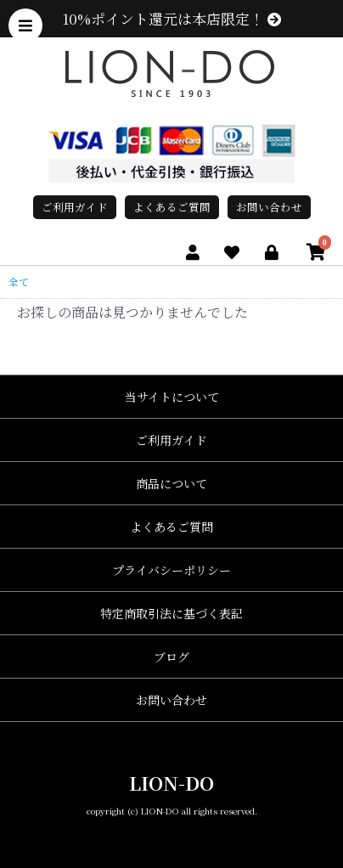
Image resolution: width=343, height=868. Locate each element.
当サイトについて (172, 397)
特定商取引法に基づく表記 (171, 613)
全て (19, 282)
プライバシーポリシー (171, 570)
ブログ (171, 657)
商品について (171, 483)
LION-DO (171, 783)
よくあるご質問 (172, 207)
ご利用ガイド (75, 207)
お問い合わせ (269, 207)
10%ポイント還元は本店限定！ (172, 19)
